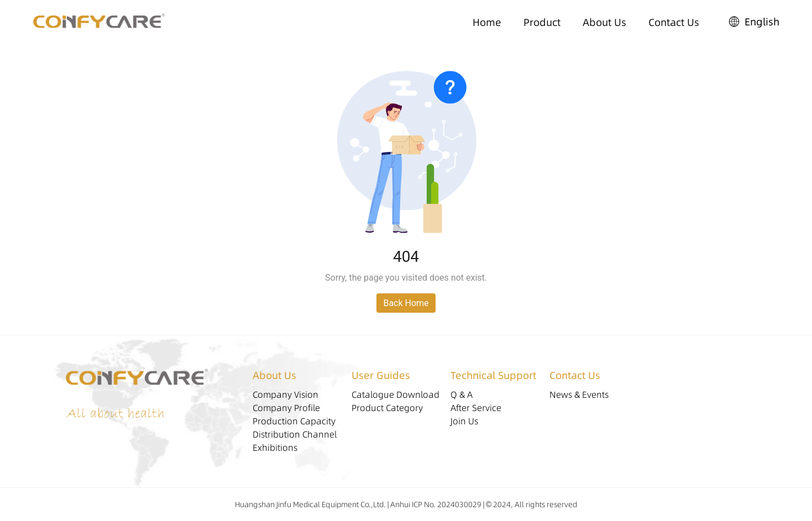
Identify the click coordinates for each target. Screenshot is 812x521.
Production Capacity (294, 421)
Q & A (462, 394)
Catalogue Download (395, 394)
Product (542, 22)
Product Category (387, 408)
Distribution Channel (295, 434)
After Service (476, 408)
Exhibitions (275, 448)
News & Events (579, 394)
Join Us (464, 421)
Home (487, 22)
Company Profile (286, 408)
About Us (604, 22)
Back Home (406, 303)
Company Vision (285, 394)
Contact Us (674, 22)
